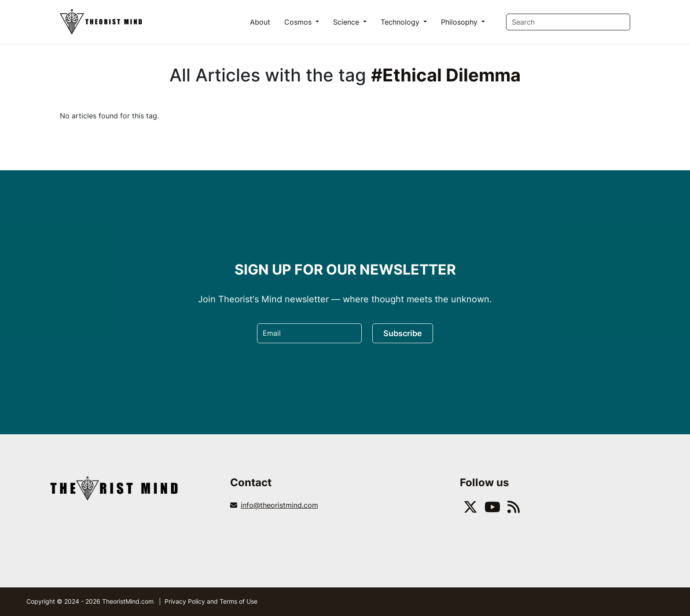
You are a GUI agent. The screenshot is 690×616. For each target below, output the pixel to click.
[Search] (568, 22)
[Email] (309, 333)
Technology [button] (401, 22)
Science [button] (347, 22)
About (260, 22)
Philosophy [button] (460, 22)
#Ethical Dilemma (446, 75)
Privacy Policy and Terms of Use (211, 601)
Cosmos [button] (299, 22)
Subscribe (403, 333)
